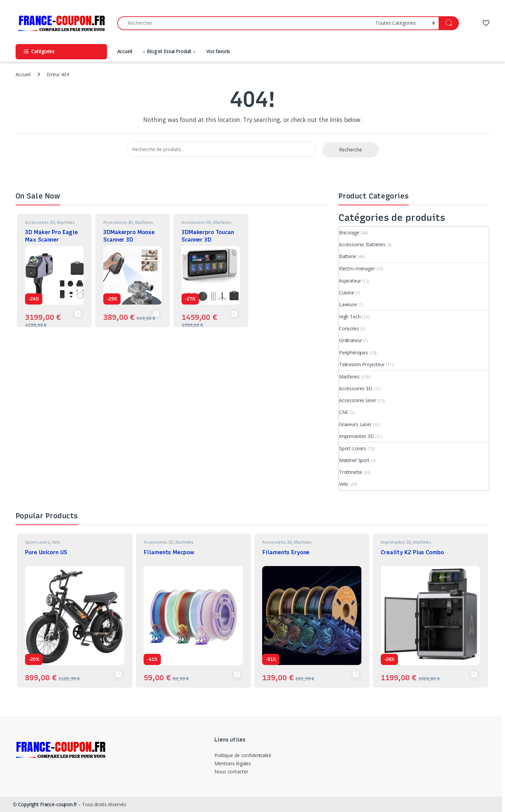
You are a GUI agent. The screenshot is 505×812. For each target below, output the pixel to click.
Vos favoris (218, 51)
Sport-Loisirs (353, 448)
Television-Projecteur (362, 364)
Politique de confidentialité (243, 755)
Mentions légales (233, 763)
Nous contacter (231, 772)
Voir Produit (156, 314)
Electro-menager (357, 268)
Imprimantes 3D (356, 436)
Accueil (125, 51)
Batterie (348, 256)
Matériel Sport (354, 460)
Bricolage (349, 233)
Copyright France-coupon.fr (47, 804)
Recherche (351, 150)
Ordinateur (351, 340)
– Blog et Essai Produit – (169, 51)
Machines (66, 222)
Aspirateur (350, 281)
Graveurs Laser (355, 424)
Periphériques (354, 352)
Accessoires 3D (40, 222)
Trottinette (351, 472)
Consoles (349, 328)
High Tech (350, 317)
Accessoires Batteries (362, 244)
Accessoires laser (358, 400)
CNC (344, 412)
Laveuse (348, 304)
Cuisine (347, 293)
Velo (344, 484)
